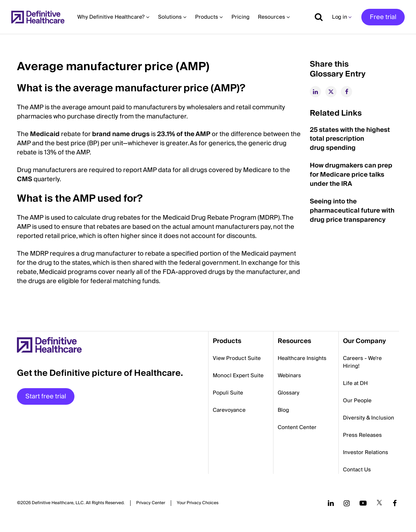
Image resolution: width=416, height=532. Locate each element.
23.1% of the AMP (184, 134)
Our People (357, 400)
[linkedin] (315, 92)
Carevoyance (229, 410)
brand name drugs (121, 134)
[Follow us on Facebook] (395, 503)
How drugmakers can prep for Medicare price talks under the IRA (351, 175)
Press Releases (362, 435)
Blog (283, 410)
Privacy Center (151, 503)
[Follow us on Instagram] (347, 503)
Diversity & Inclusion (369, 418)
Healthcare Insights (302, 358)
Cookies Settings (198, 503)
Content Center (297, 427)
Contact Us (357, 470)
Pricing (240, 17)
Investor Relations (366, 452)
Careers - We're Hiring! (362, 362)
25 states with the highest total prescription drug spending (350, 139)
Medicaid (45, 134)
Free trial (383, 17)
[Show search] (316, 17)
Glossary (288, 393)
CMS (25, 179)
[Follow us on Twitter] (379, 503)
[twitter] (331, 92)
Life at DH (355, 383)
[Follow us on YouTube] (363, 503)
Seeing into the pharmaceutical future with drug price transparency (352, 211)
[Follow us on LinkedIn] (331, 503)
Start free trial (46, 396)
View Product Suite (237, 358)
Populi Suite (228, 393)
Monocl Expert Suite (238, 375)
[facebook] (346, 92)
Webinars (289, 375)
